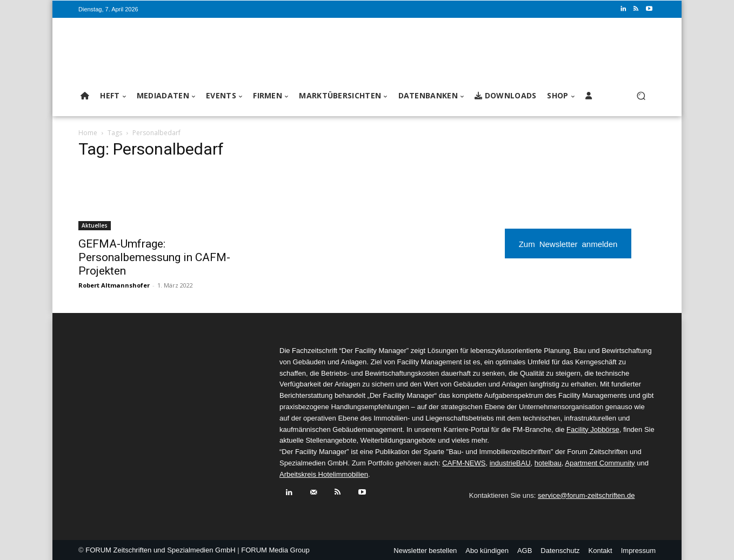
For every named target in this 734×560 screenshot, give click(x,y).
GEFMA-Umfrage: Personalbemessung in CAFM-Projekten (154, 257)
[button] (641, 96)
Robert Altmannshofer (114, 285)
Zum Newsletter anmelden (568, 244)
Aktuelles (95, 225)
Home (88, 133)
